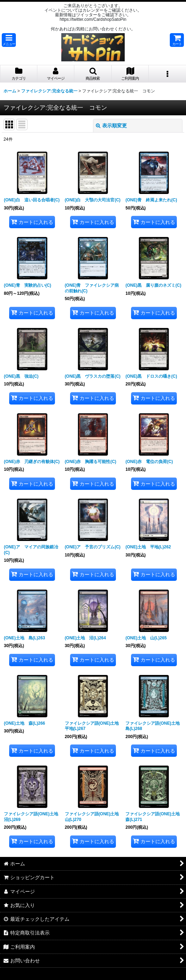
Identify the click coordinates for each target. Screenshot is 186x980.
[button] (9, 40)
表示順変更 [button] (111, 126)
